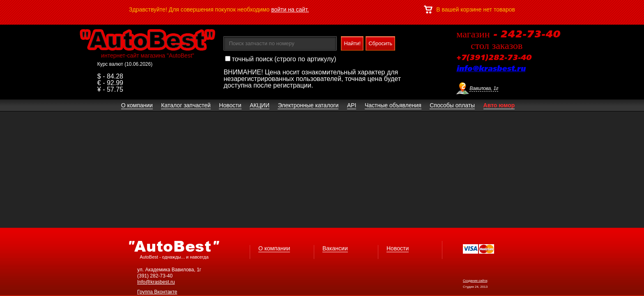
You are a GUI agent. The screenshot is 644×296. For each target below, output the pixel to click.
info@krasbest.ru (491, 69)
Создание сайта (475, 281)
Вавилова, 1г (484, 88)
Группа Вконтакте (157, 292)
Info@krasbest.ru (156, 282)
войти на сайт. (290, 9)
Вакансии (335, 248)
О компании (274, 248)
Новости (398, 248)
